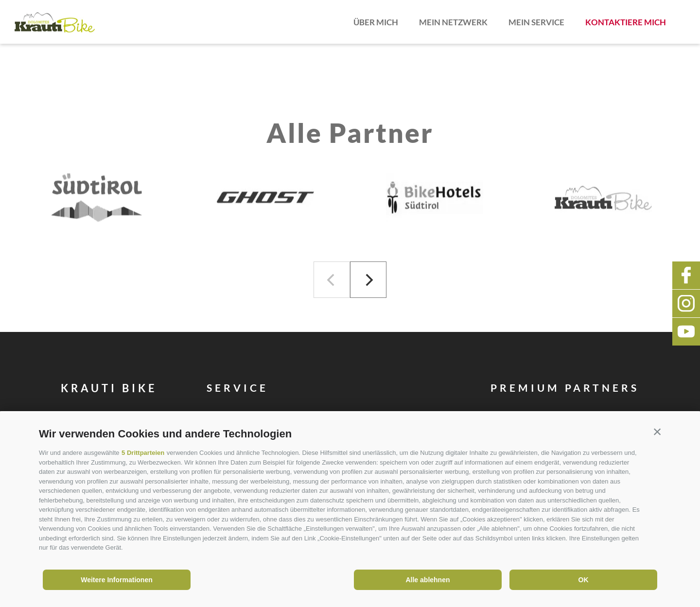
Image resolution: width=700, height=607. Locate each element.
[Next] (368, 280)
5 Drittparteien (143, 453)
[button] (657, 432)
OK (584, 580)
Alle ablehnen (428, 580)
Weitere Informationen (117, 580)
